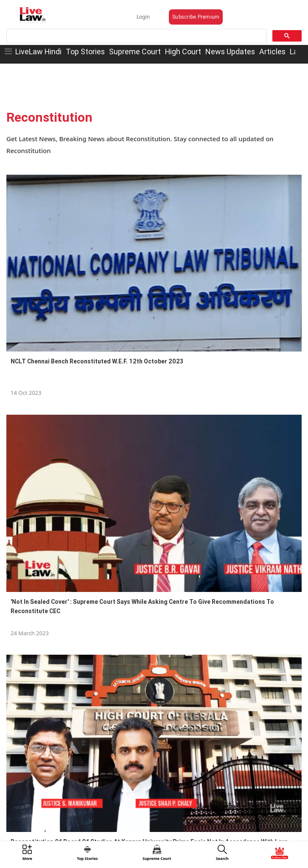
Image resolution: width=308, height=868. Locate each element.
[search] (136, 36)
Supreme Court (135, 52)
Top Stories (85, 52)
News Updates (230, 52)
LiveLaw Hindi (38, 52)
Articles (272, 52)
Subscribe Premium (196, 17)
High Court (183, 52)
